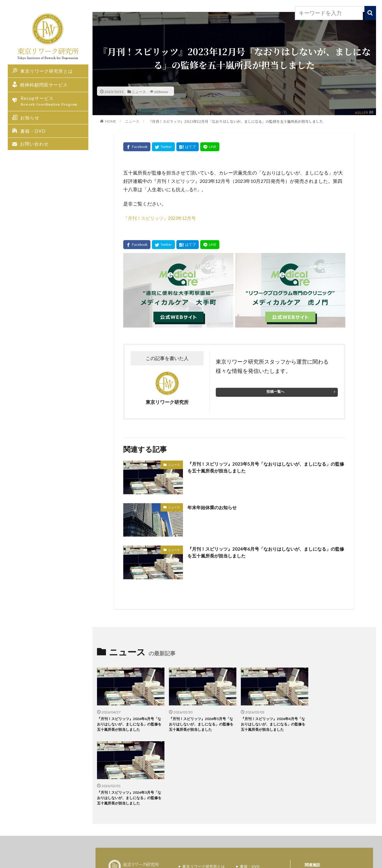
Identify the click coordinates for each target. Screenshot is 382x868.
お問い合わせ (34, 144)
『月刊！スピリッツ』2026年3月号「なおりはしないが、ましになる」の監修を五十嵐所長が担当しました (338, 720)
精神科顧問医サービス (44, 85)
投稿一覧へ (274, 389)
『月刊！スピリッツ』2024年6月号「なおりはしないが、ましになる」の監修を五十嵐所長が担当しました (265, 551)
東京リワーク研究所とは (47, 71)
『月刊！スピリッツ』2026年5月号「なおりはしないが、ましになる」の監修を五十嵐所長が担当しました (199, 720)
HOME (111, 121)
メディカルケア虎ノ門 (330, 799)
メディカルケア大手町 (330, 809)
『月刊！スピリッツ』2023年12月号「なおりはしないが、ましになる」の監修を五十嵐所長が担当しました (236, 121)
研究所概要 (251, 813)
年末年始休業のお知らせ (218, 504)
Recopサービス (52, 102)
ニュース (139, 92)
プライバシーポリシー (261, 825)
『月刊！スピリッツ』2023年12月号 (163, 218)
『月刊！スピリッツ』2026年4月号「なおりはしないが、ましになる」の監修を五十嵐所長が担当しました (269, 720)
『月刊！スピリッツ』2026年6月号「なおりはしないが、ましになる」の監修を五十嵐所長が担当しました (129, 720)
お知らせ (30, 118)
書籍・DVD (33, 131)
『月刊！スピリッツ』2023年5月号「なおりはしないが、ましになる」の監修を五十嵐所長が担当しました (265, 466)
